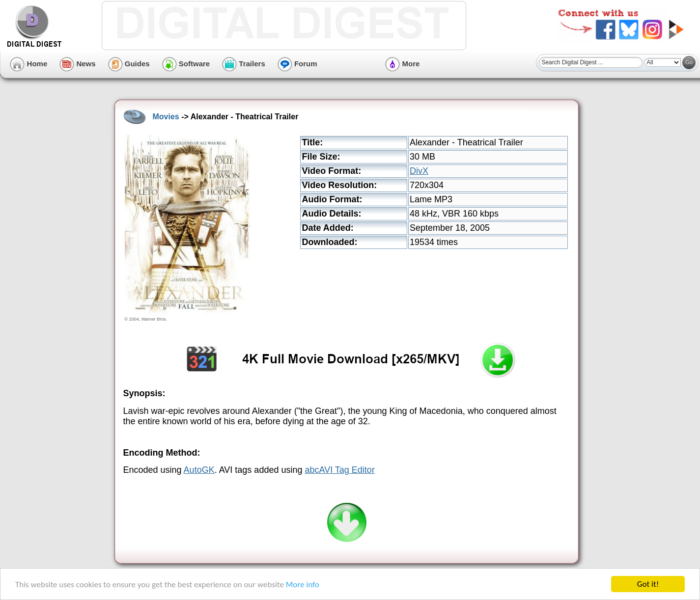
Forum (297, 64)
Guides (129, 64)
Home (28, 64)
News (77, 64)
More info (303, 585)
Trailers (244, 64)
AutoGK (199, 470)
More (402, 64)
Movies (166, 117)
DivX (419, 171)
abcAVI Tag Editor (339, 470)
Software (186, 64)
